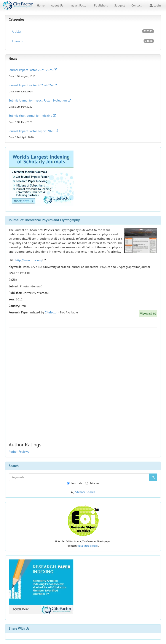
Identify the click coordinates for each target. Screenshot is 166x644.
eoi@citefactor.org (87, 546)
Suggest (120, 5)
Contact (136, 5)
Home (41, 5)
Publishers (101, 5)
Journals (83, 41)
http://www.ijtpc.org (29, 260)
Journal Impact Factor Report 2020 (33, 131)
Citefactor (51, 312)
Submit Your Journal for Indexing (32, 116)
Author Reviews (19, 452)
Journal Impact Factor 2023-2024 (33, 85)
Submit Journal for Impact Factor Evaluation (40, 100)
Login (155, 5)
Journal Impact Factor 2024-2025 (33, 70)
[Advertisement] (83, 362)
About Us (57, 5)
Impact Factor (79, 5)
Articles (83, 31)
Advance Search (85, 492)
